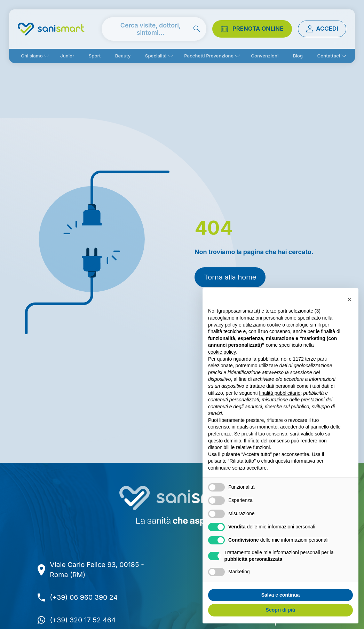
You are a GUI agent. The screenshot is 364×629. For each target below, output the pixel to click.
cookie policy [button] (222, 352)
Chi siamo (32, 56)
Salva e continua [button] (280, 595)
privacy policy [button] (223, 325)
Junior (67, 56)
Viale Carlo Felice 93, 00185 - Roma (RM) (97, 570)
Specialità (156, 56)
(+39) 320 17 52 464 (83, 620)
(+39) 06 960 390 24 (84, 597)
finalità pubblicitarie (280, 393)
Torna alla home (230, 277)
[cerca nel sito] (154, 29)
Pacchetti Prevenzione (209, 56)
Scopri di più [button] (281, 610)
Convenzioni (265, 56)
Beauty (123, 56)
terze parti (316, 359)
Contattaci (329, 56)
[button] (349, 299)
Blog (298, 56)
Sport (95, 56)
